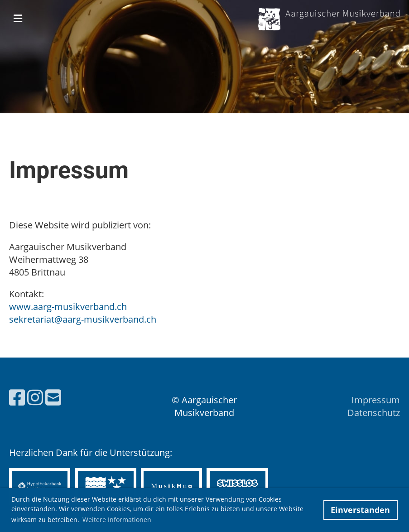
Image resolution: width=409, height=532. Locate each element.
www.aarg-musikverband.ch (68, 307)
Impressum (376, 400)
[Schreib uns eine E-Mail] (53, 397)
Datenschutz (374, 413)
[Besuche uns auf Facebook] (17, 397)
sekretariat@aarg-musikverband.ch (83, 319)
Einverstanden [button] (360, 510)
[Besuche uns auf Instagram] (35, 397)
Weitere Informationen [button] (117, 520)
